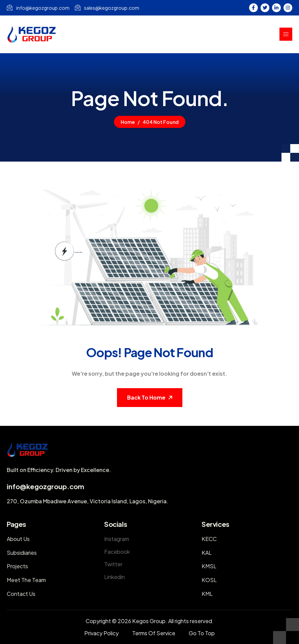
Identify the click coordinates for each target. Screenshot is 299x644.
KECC (209, 539)
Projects (17, 566)
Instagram (117, 539)
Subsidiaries (22, 553)
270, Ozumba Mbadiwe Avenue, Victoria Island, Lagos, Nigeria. (87, 501)
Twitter (113, 564)
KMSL (209, 566)
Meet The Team (26, 580)
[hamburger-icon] (286, 34)
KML (207, 594)
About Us (18, 539)
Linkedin (114, 577)
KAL (207, 553)
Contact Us (21, 594)
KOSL (209, 580)
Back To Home (146, 397)
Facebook (117, 552)
